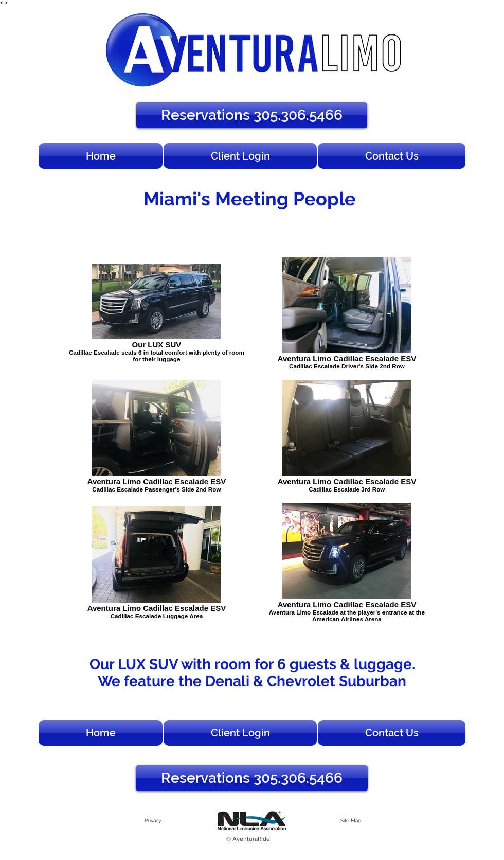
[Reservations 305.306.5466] (252, 115)
